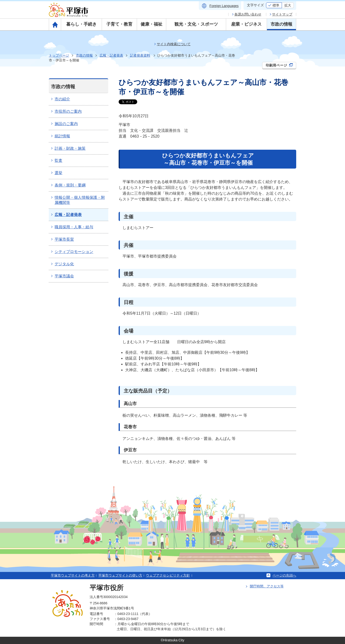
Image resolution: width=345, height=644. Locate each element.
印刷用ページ (279, 65)
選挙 (58, 173)
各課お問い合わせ (248, 14)
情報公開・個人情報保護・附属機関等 (80, 200)
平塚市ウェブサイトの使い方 (120, 575)
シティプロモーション (74, 252)
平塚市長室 (64, 239)
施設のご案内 (66, 124)
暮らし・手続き (81, 24)
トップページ (59, 55)
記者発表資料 (140, 55)
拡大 (288, 5)
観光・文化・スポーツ (196, 24)
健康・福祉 (151, 24)
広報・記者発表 (111, 55)
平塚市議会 (64, 276)
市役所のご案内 (68, 111)
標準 (276, 5)
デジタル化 (64, 264)
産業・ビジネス (246, 24)
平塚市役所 (107, 588)
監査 (58, 160)
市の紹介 (62, 99)
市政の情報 (281, 24)
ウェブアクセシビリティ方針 (168, 575)
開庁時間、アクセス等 (267, 586)
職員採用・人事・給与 (74, 227)
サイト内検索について (174, 44)
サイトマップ (282, 14)
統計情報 (62, 136)
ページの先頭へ (284, 575)
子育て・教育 (119, 24)
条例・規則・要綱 (70, 185)
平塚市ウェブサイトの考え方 (73, 575)
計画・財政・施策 (70, 148)
